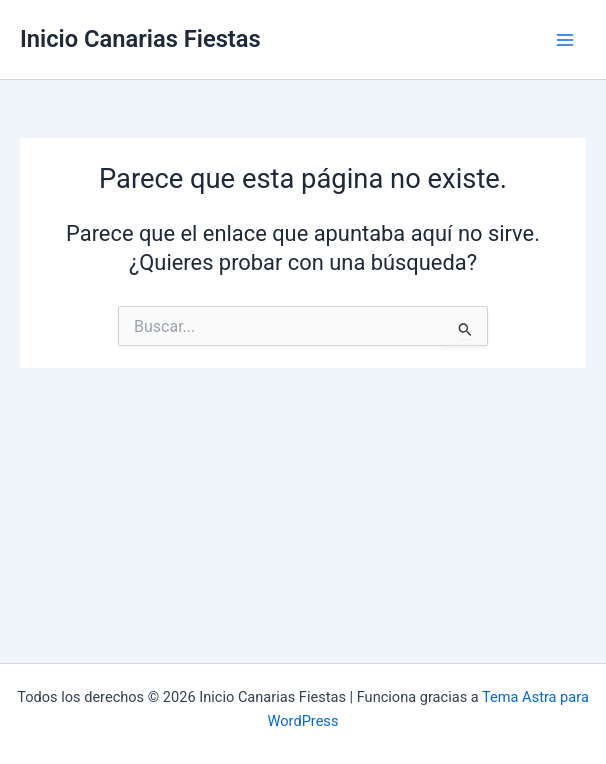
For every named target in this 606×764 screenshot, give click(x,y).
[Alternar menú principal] (565, 40)
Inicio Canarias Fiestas (140, 39)
